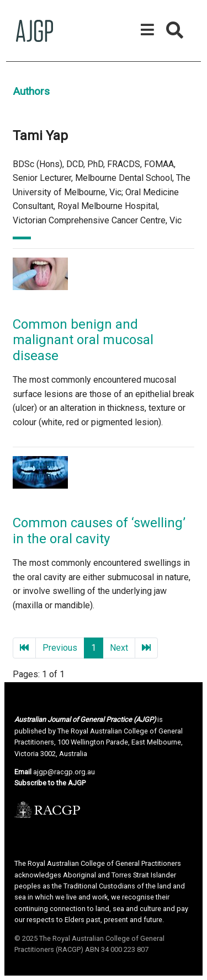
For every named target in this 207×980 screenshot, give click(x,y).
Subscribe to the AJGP (50, 783)
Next (119, 648)
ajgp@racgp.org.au (64, 772)
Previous (60, 648)
